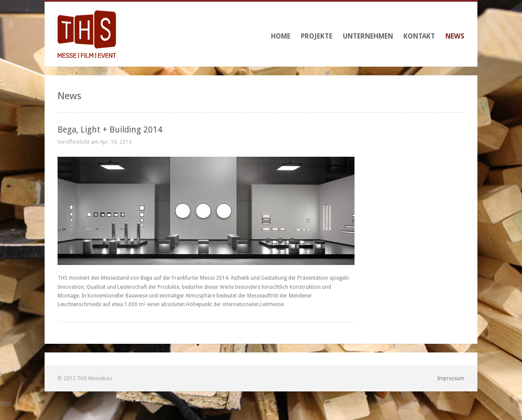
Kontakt (419, 36)
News (455, 36)
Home (281, 36)
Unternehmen (368, 36)
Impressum (451, 378)
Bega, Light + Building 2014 (110, 130)
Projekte (317, 36)
